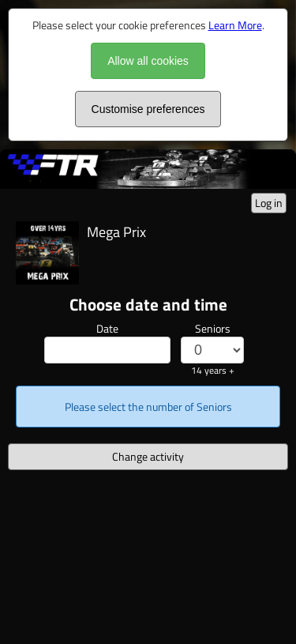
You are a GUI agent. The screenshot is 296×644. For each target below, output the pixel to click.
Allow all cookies (148, 61)
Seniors (213, 328)
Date (107, 328)
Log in (269, 203)
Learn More (235, 25)
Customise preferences (148, 109)
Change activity (148, 456)
